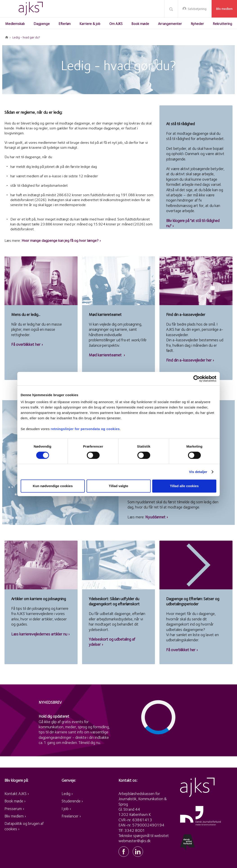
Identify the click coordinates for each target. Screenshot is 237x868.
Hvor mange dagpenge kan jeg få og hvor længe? (60, 240)
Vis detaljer (198, 472)
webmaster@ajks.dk (135, 841)
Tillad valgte (118, 486)
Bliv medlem (224, 9)
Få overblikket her (26, 344)
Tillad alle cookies (184, 486)
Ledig (66, 794)
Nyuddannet (155, 517)
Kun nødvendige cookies (53, 486)
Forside (7, 37)
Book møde (14, 801)
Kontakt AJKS (16, 794)
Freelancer (70, 816)
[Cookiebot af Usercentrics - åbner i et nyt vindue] (197, 379)
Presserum (13, 809)
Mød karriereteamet (106, 355)
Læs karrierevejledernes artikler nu (39, 634)
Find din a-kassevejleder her (189, 360)
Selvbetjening (197, 9)
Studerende (71, 801)
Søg (171, 9)
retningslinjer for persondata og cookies (85, 429)
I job (65, 809)
